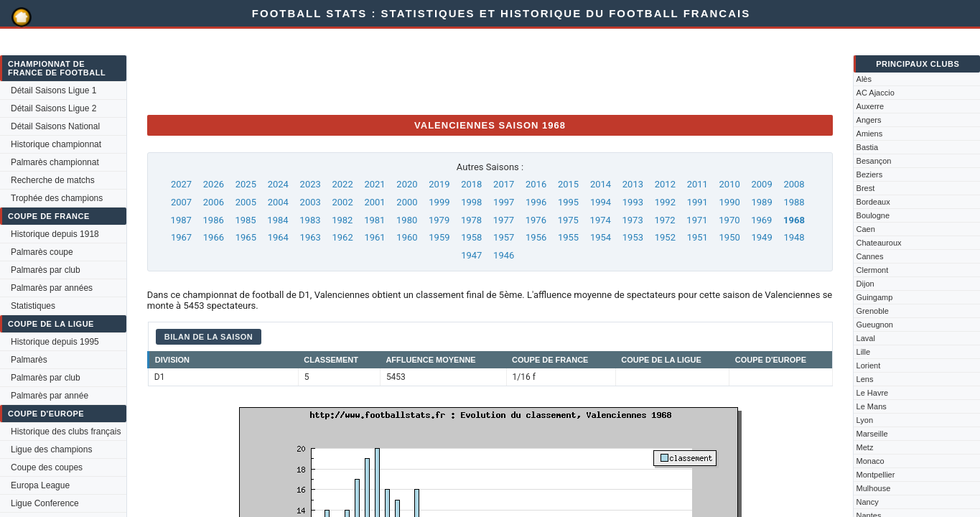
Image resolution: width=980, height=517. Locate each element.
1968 (794, 220)
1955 (568, 237)
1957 (504, 237)
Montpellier (876, 475)
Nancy (868, 502)
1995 (568, 202)
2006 (214, 202)
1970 (729, 220)
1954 (601, 237)
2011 (697, 184)
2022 (343, 184)
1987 (181, 220)
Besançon (874, 161)
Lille (864, 352)
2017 (504, 184)
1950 (730, 237)
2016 (536, 184)
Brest (866, 188)
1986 (214, 220)
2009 (761, 184)
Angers (869, 120)
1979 (439, 220)
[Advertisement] (409, 71)
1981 (374, 220)
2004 (278, 202)
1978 (471, 220)
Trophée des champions (57, 198)
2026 (214, 184)
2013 (633, 184)
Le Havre (873, 393)
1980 (407, 220)
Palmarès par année (50, 396)
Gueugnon (875, 325)
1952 (665, 237)
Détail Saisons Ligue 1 (53, 90)
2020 (407, 184)
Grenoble (873, 311)
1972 (664, 220)
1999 (439, 202)
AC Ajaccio (876, 93)
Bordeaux (873, 202)
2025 (246, 184)
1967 (181, 237)
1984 (277, 220)
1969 (761, 220)
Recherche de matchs (53, 180)
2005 (246, 202)
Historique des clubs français (66, 432)
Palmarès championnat (55, 162)
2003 (311, 202)
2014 (601, 184)
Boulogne (873, 215)
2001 (374, 202)
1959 (439, 237)
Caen (866, 229)
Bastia (868, 147)
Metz (865, 447)
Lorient (869, 365)
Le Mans (872, 406)
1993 (633, 202)
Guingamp (875, 297)
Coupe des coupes (47, 467)
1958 (471, 237)
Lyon (865, 420)
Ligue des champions (51, 450)
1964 (278, 237)
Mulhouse (874, 488)
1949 (761, 237)
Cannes (870, 256)
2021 (374, 184)
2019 (439, 184)
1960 (407, 237)
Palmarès (29, 360)
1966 (214, 237)
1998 (471, 202)
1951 (697, 237)
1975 (568, 220)
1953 (633, 237)
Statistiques (33, 306)
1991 (697, 202)
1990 (730, 202)
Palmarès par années (52, 288)
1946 (504, 255)
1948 (794, 237)
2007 (181, 202)
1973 (633, 220)
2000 (407, 202)
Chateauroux (879, 243)
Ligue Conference (45, 503)
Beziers (870, 174)
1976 (536, 220)
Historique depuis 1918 (55, 234)
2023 (311, 184)
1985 (245, 220)
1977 (504, 220)
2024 (278, 184)
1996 (536, 202)
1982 (342, 220)
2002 (343, 202)
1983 (310, 220)
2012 (665, 184)
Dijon (865, 284)
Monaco (871, 461)
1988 (794, 202)
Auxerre (871, 106)
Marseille (872, 434)
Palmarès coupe (42, 252)
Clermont (873, 270)
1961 (374, 237)
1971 (697, 220)
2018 (471, 184)
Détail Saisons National (55, 126)
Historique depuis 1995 (55, 342)
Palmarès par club (46, 270)
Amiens (870, 134)
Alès (864, 79)
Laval (866, 338)
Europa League (40, 485)
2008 (794, 184)
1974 (601, 220)
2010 (730, 184)
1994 (601, 202)
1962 (343, 237)
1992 (665, 202)
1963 (311, 237)
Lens (865, 379)
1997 (504, 202)
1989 (761, 202)
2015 (568, 184)
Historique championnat (56, 144)
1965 (246, 237)
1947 (471, 255)
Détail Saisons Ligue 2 (53, 108)
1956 (536, 237)
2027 (181, 184)
